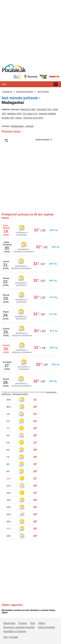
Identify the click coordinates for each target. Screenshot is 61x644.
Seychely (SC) (44, 109)
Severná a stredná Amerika (19, 627)
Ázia (32, 623)
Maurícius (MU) (28, 109)
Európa (23, 623)
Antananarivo (51, 392)
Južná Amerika (46, 627)
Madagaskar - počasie (22, 126)
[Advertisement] (30, 31)
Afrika (42, 623)
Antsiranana (6, 394)
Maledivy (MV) (15, 114)
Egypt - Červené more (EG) (29, 118)
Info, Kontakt (11, 637)
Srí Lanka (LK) (30, 114)
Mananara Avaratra (20, 394)
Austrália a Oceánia (15, 631)
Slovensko (9, 623)
